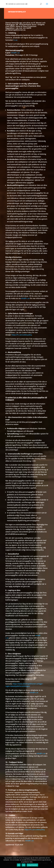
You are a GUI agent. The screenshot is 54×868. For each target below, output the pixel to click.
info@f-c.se (15, 53)
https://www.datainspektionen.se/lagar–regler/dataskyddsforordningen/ (24, 685)
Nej (24, 865)
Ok (19, 865)
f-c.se (15, 40)
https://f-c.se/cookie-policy (22, 335)
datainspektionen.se (17, 30)
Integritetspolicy (32, 865)
